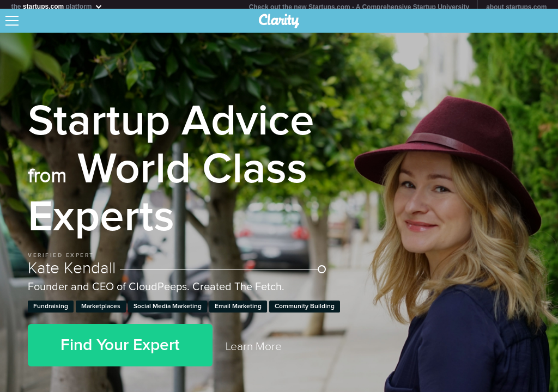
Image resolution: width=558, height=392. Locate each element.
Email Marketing (238, 311)
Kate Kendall (177, 273)
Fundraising (51, 311)
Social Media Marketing (168, 311)
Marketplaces (101, 311)
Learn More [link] (254, 351)
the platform (57, 6)
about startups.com (516, 7)
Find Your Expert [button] (120, 350)
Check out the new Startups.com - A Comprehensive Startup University (359, 7)
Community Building (305, 311)
